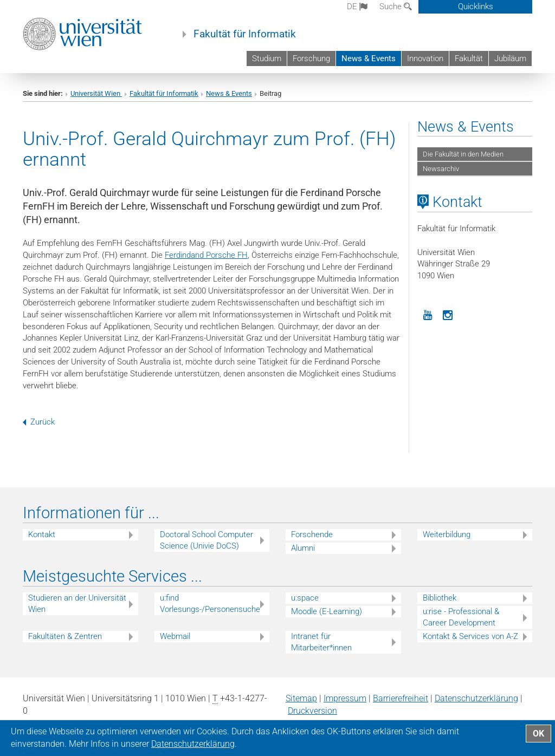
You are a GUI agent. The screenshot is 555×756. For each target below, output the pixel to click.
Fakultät (469, 58)
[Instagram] (448, 314)
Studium (267, 58)
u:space (305, 598)
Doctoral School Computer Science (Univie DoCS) (206, 540)
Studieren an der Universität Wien (77, 604)
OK (538, 734)
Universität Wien (96, 93)
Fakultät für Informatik (245, 34)
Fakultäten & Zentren (65, 636)
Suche (396, 6)
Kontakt (42, 535)
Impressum (345, 698)
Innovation (425, 58)
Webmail (175, 636)
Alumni (303, 548)
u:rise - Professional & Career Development (461, 617)
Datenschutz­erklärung (476, 698)
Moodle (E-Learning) (327, 611)
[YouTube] (428, 314)
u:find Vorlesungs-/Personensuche (210, 604)
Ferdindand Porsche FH (206, 255)
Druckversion (312, 711)
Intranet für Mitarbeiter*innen (321, 642)
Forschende (312, 535)
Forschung (311, 58)
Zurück (39, 422)
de (357, 6)
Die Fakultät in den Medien (463, 154)
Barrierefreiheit (401, 698)
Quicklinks (476, 6)
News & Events (369, 58)
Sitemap (301, 698)
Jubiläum (510, 58)
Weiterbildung (447, 535)
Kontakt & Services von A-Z (470, 636)
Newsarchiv (441, 169)
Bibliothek (440, 598)
